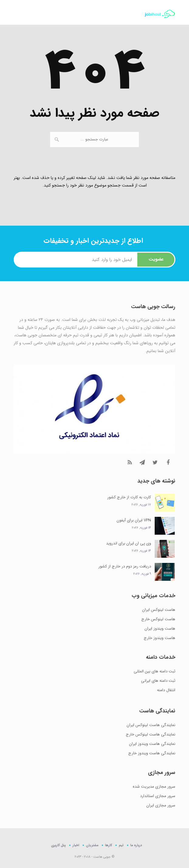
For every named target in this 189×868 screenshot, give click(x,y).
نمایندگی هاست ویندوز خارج (152, 753)
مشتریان (92, 845)
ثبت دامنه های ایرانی (158, 681)
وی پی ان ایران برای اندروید (129, 543)
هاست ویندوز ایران (160, 629)
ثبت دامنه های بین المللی (155, 671)
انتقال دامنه (166, 690)
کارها (109, 845)
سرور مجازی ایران (161, 805)
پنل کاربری (58, 845)
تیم (121, 845)
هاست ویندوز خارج (160, 638)
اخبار (76, 845)
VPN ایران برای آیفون (134, 520)
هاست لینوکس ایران (159, 610)
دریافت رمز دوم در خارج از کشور (125, 566)
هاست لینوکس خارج (158, 619)
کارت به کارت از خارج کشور (129, 497)
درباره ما (136, 845)
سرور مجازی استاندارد (158, 796)
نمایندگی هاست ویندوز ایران (152, 744)
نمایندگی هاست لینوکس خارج (151, 734)
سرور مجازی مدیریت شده (154, 787)
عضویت (156, 259)
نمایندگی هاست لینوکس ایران (151, 725)
